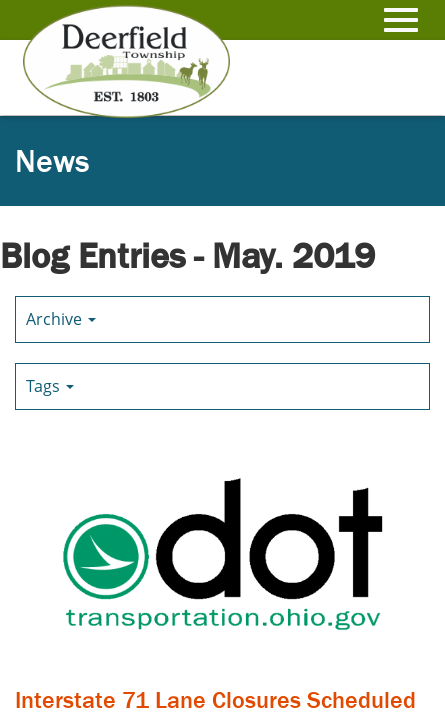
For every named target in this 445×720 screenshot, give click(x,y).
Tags (50, 386)
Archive (61, 319)
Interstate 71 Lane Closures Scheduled (215, 699)
